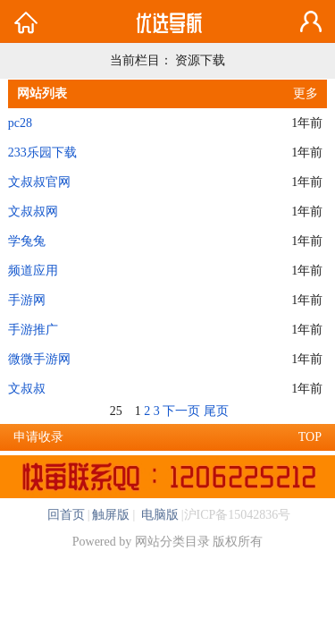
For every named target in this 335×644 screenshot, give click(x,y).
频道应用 (33, 271)
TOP (310, 437)
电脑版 (158, 515)
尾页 (216, 411)
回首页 (66, 515)
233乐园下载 (42, 153)
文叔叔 (27, 389)
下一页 (181, 411)
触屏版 (111, 515)
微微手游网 (39, 359)
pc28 (20, 123)
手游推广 (33, 330)
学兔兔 (27, 241)
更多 (306, 93)
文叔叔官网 (39, 182)
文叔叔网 (33, 212)
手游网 (27, 300)
